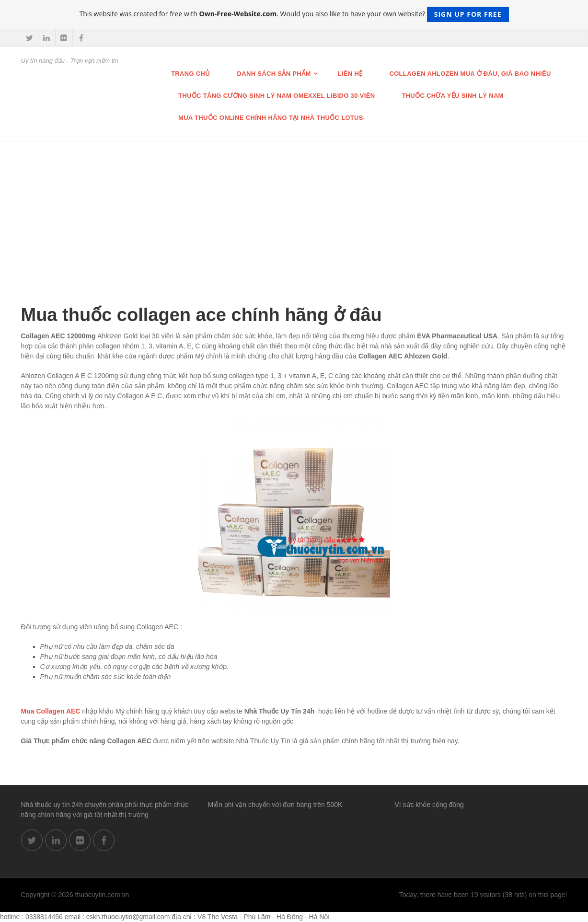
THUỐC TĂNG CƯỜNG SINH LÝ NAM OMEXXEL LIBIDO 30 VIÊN (277, 96)
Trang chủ (191, 74)
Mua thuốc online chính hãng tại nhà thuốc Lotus (271, 118)
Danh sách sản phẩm (274, 74)
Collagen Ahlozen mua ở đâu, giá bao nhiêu (470, 74)
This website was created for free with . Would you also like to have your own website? (294, 14)
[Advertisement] (294, 213)
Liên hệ (350, 74)
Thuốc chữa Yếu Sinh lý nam (452, 96)
